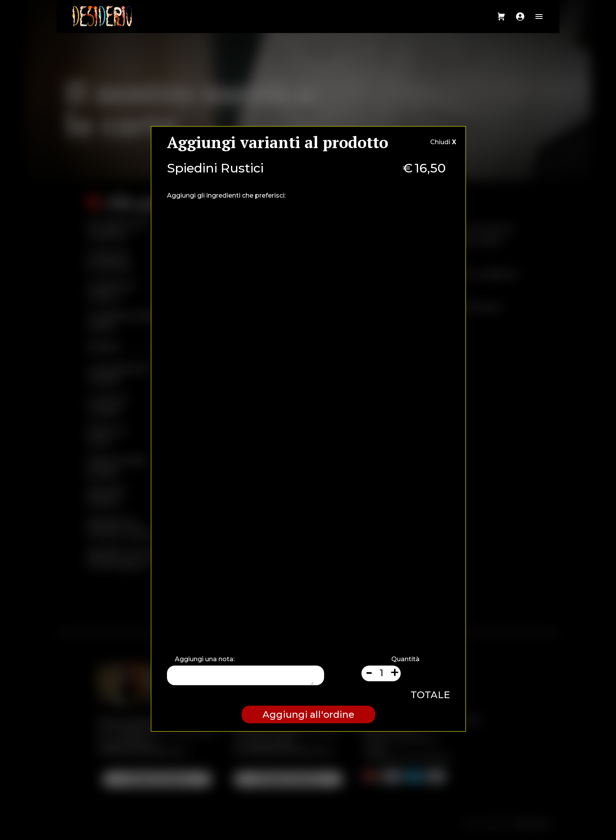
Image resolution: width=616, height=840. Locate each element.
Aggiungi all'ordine (308, 714)
